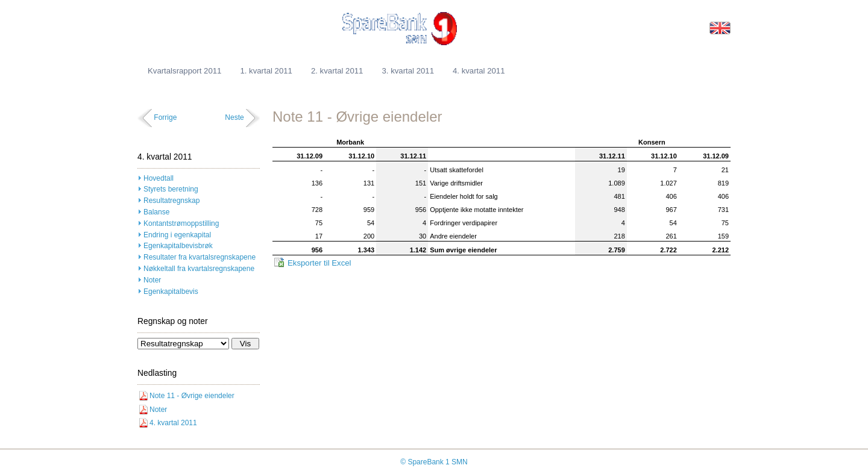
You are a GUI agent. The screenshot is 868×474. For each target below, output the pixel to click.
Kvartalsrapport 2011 (184, 71)
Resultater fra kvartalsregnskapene (200, 257)
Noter (152, 280)
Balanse (156, 212)
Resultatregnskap (171, 201)
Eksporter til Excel (319, 263)
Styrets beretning (171, 189)
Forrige (165, 117)
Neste (234, 117)
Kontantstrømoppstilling (181, 223)
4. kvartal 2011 (479, 71)
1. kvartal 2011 (266, 71)
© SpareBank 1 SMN (434, 462)
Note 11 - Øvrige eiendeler (192, 396)
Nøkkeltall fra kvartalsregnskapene (199, 269)
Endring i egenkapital (177, 235)
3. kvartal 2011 (408, 71)
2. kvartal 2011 (337, 71)
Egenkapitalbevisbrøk (178, 246)
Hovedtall (159, 178)
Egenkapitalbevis (171, 292)
